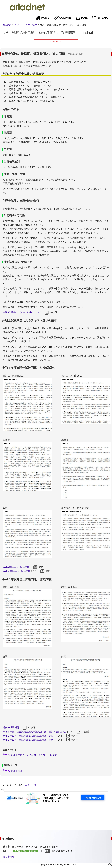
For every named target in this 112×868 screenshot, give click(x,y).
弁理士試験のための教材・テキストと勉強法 (34, 755)
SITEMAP (101, 18)
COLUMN (62, 18)
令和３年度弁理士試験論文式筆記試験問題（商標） (29, 740)
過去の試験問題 (11, 727)
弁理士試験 (31, 25)
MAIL (82, 18)
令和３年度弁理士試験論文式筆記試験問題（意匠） (29, 736)
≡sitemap (55, 42)
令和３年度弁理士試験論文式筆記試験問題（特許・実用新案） (35, 732)
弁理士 (18, 25)
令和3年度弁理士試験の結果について (22, 312)
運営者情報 (9, 857)
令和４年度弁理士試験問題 (17, 571)
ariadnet (7, 25)
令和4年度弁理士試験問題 (16, 567)
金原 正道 (31, 785)
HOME (43, 18)
